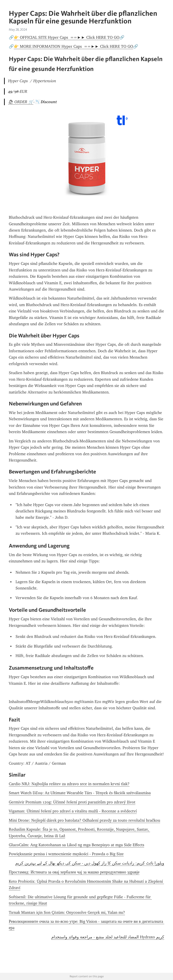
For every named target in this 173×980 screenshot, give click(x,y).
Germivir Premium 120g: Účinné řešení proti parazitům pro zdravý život (72, 802)
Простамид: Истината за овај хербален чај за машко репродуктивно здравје (74, 872)
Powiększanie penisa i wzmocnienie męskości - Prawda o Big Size (66, 854)
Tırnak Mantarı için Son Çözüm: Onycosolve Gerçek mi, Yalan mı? (67, 912)
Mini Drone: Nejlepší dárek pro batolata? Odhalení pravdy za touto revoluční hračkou (84, 820)
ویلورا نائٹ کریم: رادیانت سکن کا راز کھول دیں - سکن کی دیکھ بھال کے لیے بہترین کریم (90, 863)
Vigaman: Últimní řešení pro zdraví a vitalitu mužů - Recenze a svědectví (73, 811)
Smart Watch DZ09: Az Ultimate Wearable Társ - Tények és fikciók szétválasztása (80, 793)
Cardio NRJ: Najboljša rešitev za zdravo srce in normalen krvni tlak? (69, 784)
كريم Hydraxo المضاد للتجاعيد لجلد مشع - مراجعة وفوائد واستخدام (108, 937)
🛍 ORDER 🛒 (21, 102)
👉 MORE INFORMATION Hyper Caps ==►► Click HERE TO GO (73, 46)
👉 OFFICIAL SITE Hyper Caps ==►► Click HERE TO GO (67, 37)
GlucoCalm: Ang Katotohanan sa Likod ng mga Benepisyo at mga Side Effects (76, 845)
